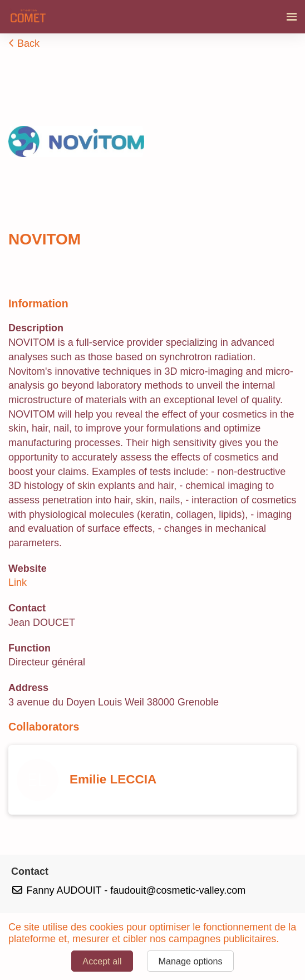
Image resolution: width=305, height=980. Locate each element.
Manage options (190, 961)
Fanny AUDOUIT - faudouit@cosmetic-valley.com (128, 890)
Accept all (102, 961)
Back (24, 43)
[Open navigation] (292, 17)
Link (18, 582)
